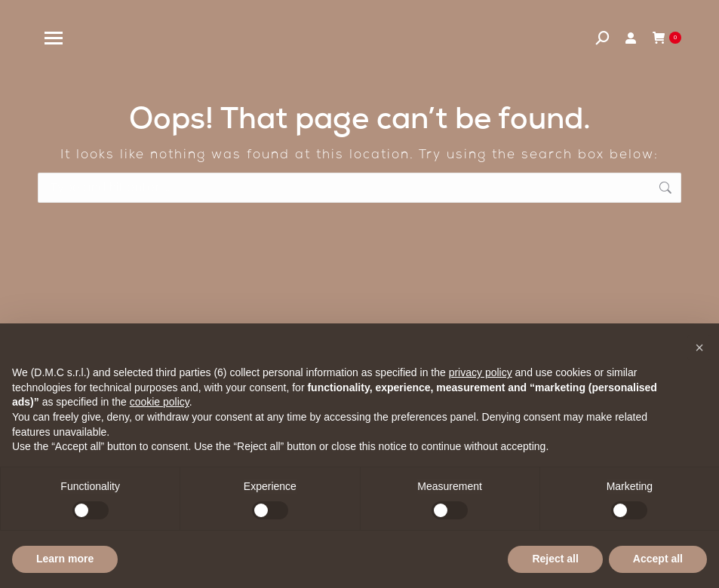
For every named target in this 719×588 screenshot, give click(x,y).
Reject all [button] (555, 559)
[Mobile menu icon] (54, 38)
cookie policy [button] (160, 402)
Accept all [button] (658, 559)
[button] (699, 348)
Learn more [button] (65, 559)
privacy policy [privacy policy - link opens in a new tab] (481, 372)
